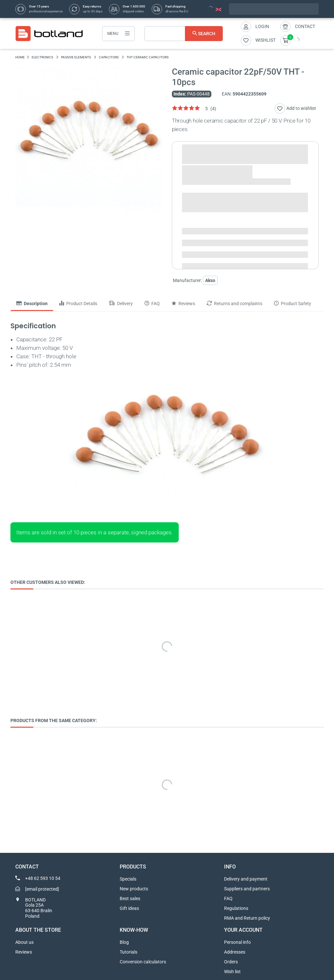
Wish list (232, 972)
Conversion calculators (143, 962)
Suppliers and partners (247, 889)
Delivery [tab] (121, 304)
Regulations (236, 908)
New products (134, 889)
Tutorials (129, 952)
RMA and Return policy (247, 918)
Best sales (130, 898)
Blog (124, 942)
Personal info (237, 942)
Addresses (235, 952)
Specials (128, 879)
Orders (231, 962)
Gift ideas (129, 908)
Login (262, 26)
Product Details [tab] (78, 304)
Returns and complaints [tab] (235, 304)
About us (24, 942)
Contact (305, 26)
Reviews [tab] (183, 304)
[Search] (184, 34)
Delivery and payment (246, 879)
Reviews (24, 952)
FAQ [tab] (152, 304)
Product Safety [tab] (293, 304)
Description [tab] (32, 304)
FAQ (228, 898)
